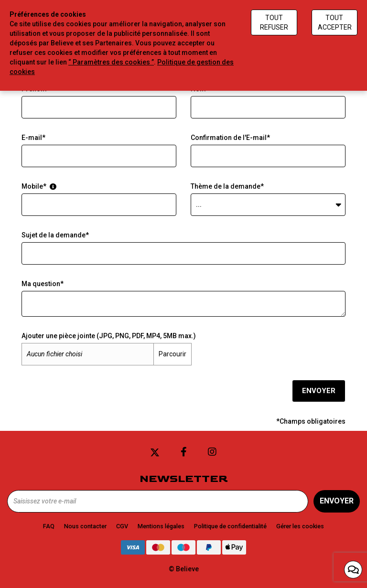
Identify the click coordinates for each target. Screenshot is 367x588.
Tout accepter (335, 22)
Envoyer (319, 391)
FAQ (49, 526)
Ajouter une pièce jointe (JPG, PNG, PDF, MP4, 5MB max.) (109, 336)
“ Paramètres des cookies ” (111, 62)
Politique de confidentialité (230, 526)
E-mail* (33, 138)
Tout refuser (274, 22)
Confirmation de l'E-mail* (230, 138)
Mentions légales (161, 526)
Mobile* (39, 186)
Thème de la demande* (227, 186)
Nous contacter (85, 526)
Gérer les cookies (300, 526)
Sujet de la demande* (55, 235)
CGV (122, 526)
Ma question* (43, 284)
